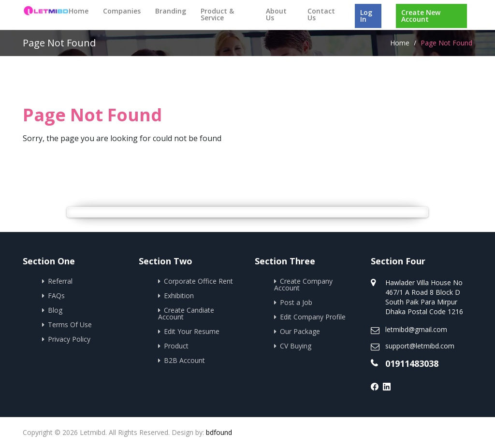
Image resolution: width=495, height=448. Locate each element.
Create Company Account (303, 284)
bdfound (219, 432)
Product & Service (217, 14)
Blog (55, 310)
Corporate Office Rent (198, 281)
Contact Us (321, 14)
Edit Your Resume (192, 331)
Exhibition (179, 296)
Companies (122, 11)
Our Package (300, 331)
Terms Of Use (70, 325)
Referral (60, 281)
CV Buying (296, 346)
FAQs (56, 296)
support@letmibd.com (420, 346)
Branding (171, 11)
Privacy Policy (69, 339)
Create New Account (421, 16)
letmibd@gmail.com (416, 329)
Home (79, 11)
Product (176, 346)
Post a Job (296, 302)
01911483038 (412, 363)
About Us (276, 14)
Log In (366, 16)
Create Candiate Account (186, 313)
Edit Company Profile (313, 317)
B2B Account (184, 360)
